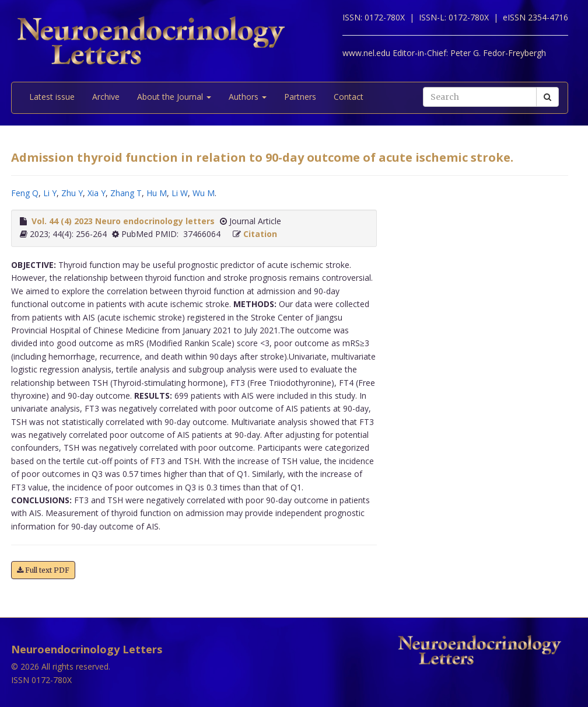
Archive (106, 97)
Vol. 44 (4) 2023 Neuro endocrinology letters (123, 221)
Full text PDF (43, 570)
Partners (300, 97)
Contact (349, 97)
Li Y (50, 193)
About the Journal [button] (174, 97)
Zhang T (126, 193)
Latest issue (52, 97)
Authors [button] (248, 97)
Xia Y (97, 193)
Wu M (204, 193)
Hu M (157, 193)
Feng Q (25, 193)
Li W (180, 193)
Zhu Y (72, 193)
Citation (260, 234)
